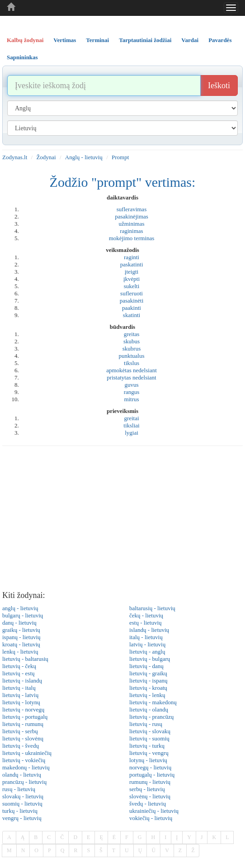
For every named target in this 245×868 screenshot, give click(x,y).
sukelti (132, 286)
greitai (131, 418)
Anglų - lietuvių (84, 157)
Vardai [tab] (190, 40)
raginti (132, 257)
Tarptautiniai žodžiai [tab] (145, 40)
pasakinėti (132, 301)
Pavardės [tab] (220, 40)
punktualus (131, 356)
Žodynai (46, 157)
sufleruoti (132, 293)
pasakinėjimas (132, 216)
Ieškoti (219, 85)
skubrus (132, 349)
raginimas (131, 231)
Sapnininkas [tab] (22, 57)
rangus (132, 392)
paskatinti (132, 264)
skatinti (132, 315)
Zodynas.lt (15, 157)
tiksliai (131, 425)
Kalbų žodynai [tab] (25, 40)
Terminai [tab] (97, 40)
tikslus (132, 363)
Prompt (120, 157)
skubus (132, 341)
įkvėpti (132, 279)
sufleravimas (132, 209)
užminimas (131, 224)
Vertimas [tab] (65, 40)
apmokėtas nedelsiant (132, 370)
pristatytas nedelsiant (131, 377)
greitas (132, 334)
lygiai (132, 433)
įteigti (132, 272)
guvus (131, 385)
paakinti (132, 308)
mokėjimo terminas (132, 238)
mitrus (131, 399)
